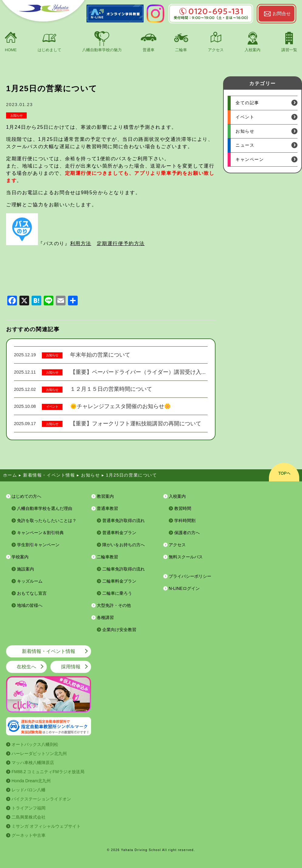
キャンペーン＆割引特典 (40, 533)
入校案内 (253, 50)
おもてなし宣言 (32, 593)
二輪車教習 (107, 557)
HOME (11, 50)
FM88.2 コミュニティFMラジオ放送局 (48, 772)
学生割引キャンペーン (38, 545)
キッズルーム (30, 581)
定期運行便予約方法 (121, 243)
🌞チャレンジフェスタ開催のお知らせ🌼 (120, 406)
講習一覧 (289, 50)
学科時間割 (185, 520)
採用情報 (71, 667)
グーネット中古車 (29, 835)
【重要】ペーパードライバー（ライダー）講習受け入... (138, 372)
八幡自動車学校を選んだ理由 (45, 508)
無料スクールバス (186, 557)
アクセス (216, 50)
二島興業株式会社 (29, 817)
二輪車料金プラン (119, 581)
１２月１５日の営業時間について (111, 389)
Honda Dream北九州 (31, 781)
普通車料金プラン (119, 533)
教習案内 (105, 496)
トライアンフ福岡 (29, 808)
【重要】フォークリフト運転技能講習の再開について (136, 424)
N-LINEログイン (184, 588)
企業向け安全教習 (119, 630)
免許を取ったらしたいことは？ (47, 520)
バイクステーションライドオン (41, 799)
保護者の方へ (187, 533)
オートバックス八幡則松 (35, 744)
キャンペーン (250, 159)
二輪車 (181, 50)
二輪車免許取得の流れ (124, 569)
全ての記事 (247, 103)
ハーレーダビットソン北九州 (39, 753)
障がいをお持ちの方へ (124, 545)
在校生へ (26, 667)
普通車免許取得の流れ (124, 520)
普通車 (149, 50)
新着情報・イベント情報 (49, 651)
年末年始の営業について (100, 355)
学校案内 (20, 557)
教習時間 (183, 508)
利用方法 (81, 243)
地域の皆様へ (30, 605)
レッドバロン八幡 (29, 790)
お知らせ (16, 115)
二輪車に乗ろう (117, 593)
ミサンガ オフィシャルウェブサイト (46, 826)
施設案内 (25, 569)
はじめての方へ (26, 496)
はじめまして (49, 50)
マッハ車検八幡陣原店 (33, 763)
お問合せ (282, 13)
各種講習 (105, 617)
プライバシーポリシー (190, 576)
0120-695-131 (211, 11)
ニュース (245, 145)
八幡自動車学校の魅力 (102, 50)
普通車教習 (107, 508)
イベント (52, 407)
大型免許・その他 (114, 605)
